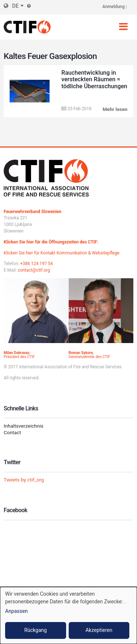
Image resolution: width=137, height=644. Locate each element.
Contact (12, 432)
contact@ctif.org (34, 270)
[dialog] (68, 615)
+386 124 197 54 (36, 264)
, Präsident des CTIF (19, 355)
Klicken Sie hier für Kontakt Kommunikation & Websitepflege (62, 253)
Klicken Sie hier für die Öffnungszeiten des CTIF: (51, 242)
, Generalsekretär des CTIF (90, 355)
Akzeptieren (99, 630)
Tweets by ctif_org (24, 480)
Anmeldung (113, 7)
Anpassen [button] (16, 611)
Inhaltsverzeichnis (24, 426)
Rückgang (35, 630)
